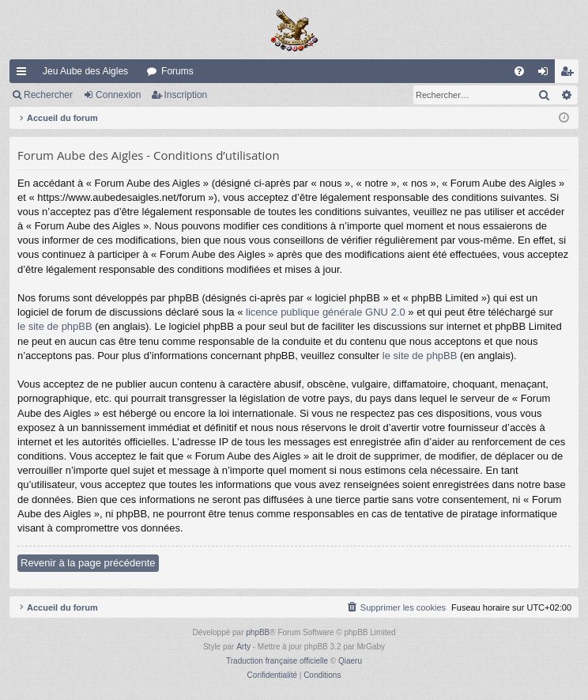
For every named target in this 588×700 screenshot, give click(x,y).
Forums (177, 71)
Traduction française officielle (277, 661)
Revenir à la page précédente (88, 563)
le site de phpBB (55, 326)
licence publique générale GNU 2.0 (326, 312)
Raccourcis (24, 74)
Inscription (186, 95)
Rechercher (48, 95)
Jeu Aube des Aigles (85, 71)
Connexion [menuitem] (547, 74)
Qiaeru (350, 661)
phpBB (258, 632)
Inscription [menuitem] (570, 74)
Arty (243, 647)
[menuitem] (519, 71)
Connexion (118, 95)
